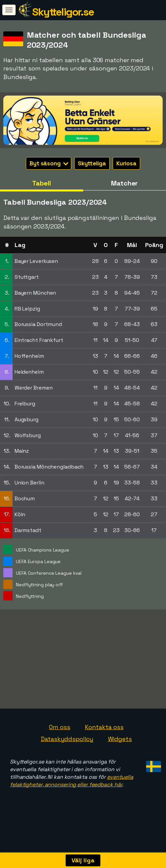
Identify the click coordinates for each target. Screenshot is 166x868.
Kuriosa (126, 163)
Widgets (120, 752)
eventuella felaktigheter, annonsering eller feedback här (72, 794)
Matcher (124, 183)
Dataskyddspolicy (67, 752)
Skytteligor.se (63, 12)
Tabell (41, 183)
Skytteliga (92, 163)
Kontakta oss (104, 740)
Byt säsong (49, 163)
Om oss (59, 740)
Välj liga (83, 860)
